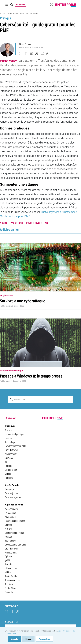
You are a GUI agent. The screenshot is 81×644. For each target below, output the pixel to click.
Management (11, 454)
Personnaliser (44, 639)
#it (46, 223)
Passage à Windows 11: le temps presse (31, 376)
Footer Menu (11, 588)
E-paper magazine (13, 497)
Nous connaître (12, 509)
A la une (9, 430)
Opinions (9, 458)
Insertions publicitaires (15, 521)
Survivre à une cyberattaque (23, 301)
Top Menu (9, 584)
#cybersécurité (34, 223)
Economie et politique (15, 434)
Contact (8, 525)
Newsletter (10, 489)
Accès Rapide (11, 576)
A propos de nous (13, 580)
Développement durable (15, 446)
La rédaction (11, 513)
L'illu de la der (11, 470)
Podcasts (9, 478)
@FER (8, 462)
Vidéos (8, 474)
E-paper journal (12, 493)
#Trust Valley (9, 60)
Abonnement (11, 517)
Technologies (11, 442)
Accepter (15, 639)
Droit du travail (11, 450)
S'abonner (20, 5)
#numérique (17, 223)
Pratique (6, 18)
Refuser (28, 639)
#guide (4, 223)
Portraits (9, 466)
